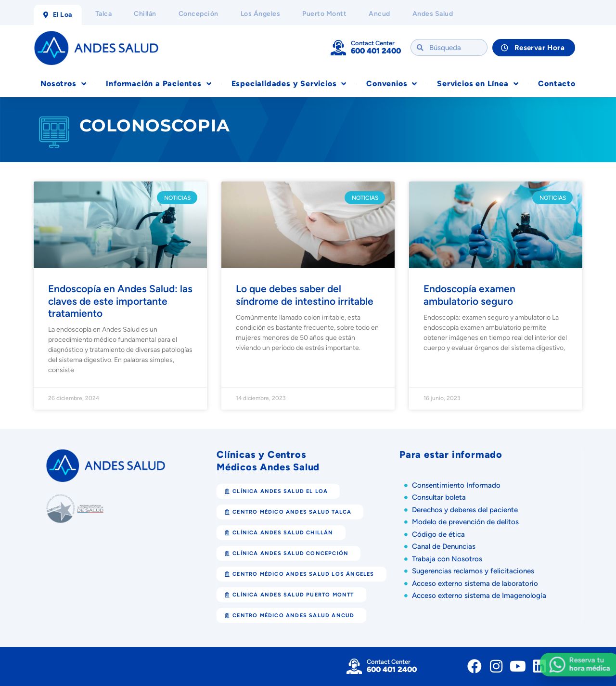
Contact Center (373, 43)
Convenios (392, 84)
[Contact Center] (338, 48)
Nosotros (63, 84)
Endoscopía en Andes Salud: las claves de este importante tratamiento (120, 301)
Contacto (557, 84)
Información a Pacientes (159, 84)
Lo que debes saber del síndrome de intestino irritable (306, 295)
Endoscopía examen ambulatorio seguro (469, 295)
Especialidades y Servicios (289, 84)
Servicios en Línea (478, 84)
